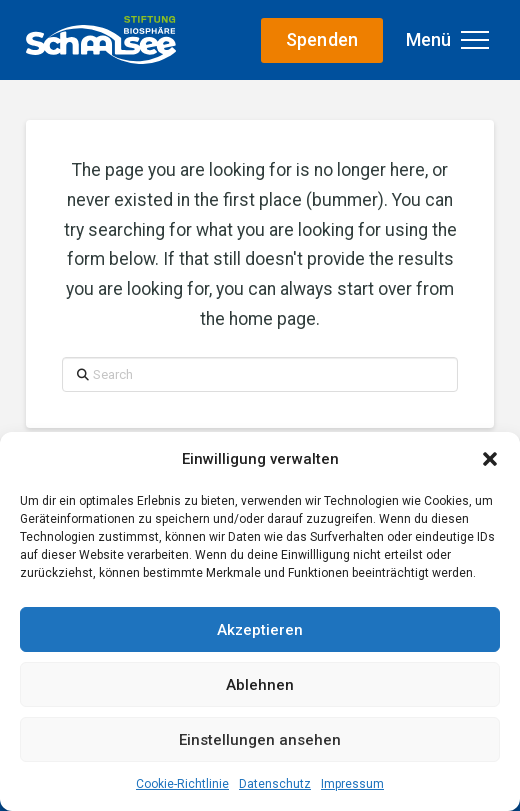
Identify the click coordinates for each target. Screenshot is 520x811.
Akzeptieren (260, 630)
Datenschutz (275, 784)
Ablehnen (260, 685)
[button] (490, 459)
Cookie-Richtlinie (182, 784)
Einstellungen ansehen (260, 740)
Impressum (352, 784)
